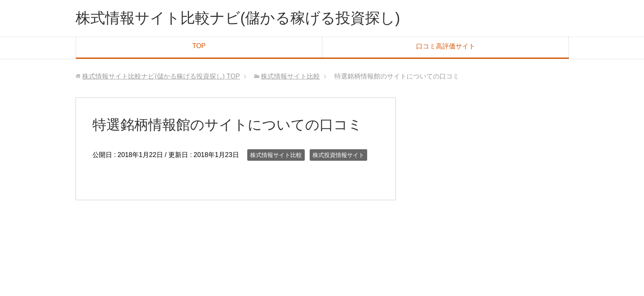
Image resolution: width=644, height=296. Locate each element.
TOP (199, 46)
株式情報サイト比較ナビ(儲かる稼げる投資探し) (238, 18)
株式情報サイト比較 (276, 155)
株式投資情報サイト (338, 155)
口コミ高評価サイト (446, 46)
